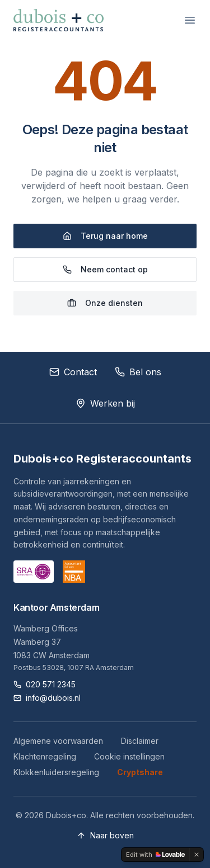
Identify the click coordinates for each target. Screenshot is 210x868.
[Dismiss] (197, 855)
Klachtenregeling (45, 756)
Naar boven (105, 835)
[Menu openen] (190, 20)
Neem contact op (105, 269)
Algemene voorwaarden (58, 741)
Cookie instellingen (129, 756)
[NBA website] (74, 572)
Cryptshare (140, 772)
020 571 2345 (45, 684)
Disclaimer (140, 741)
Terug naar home (105, 236)
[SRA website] (34, 572)
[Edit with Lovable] (155, 855)
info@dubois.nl (47, 698)
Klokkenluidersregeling (56, 772)
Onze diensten (105, 303)
